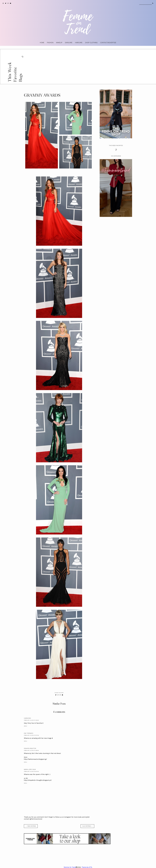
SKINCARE (69, 43)
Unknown (27, 718)
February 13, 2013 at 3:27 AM (31, 735)
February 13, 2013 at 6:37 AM (31, 771)
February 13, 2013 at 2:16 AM (31, 720)
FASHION (50, 43)
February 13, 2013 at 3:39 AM (31, 750)
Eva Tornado (29, 733)
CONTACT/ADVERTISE (108, 43)
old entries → (87, 826)
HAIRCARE (79, 43)
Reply (25, 726)
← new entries (31, 826)
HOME (42, 43)
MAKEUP (59, 43)
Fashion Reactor (30, 748)
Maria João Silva (30, 769)
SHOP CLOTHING (91, 43)
